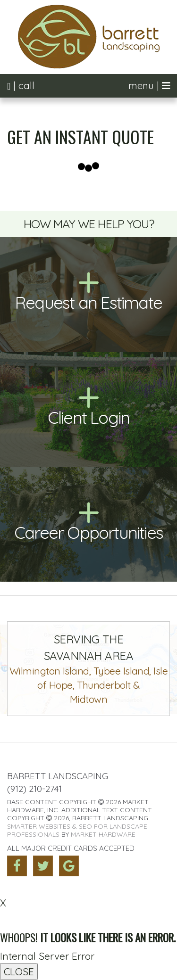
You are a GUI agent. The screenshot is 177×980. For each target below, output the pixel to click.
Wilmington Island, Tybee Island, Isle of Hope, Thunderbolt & (88, 669)
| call (21, 86)
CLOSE (19, 972)
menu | (149, 86)
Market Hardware (103, 834)
